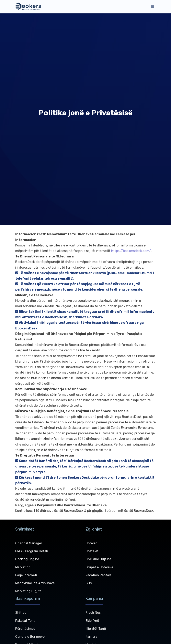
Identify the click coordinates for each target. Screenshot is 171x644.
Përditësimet (25, 629)
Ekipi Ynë (92, 621)
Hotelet (91, 543)
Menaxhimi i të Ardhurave (35, 583)
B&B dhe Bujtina (98, 559)
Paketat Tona (25, 621)
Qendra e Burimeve (30, 637)
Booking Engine (27, 559)
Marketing (23, 567)
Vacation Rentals (98, 575)
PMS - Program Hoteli (32, 551)
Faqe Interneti (26, 575)
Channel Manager (29, 543)
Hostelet (92, 551)
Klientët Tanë (96, 629)
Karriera (91, 637)
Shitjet (21, 613)
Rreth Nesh (94, 613)
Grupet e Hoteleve (99, 567)
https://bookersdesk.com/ (131, 251)
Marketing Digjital (29, 591)
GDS (89, 583)
